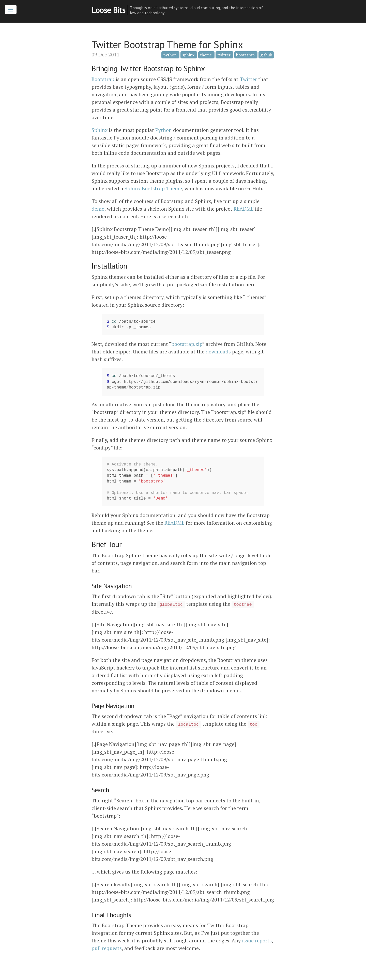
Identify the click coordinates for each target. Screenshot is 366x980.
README (244, 209)
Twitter (248, 79)
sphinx (188, 55)
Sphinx (100, 130)
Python (164, 130)
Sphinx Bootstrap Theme (153, 188)
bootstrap (245, 55)
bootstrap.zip (187, 344)
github (266, 55)
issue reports (257, 940)
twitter (224, 55)
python (170, 55)
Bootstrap (103, 79)
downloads (218, 352)
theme (206, 55)
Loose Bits (108, 10)
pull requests (107, 948)
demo (98, 209)
